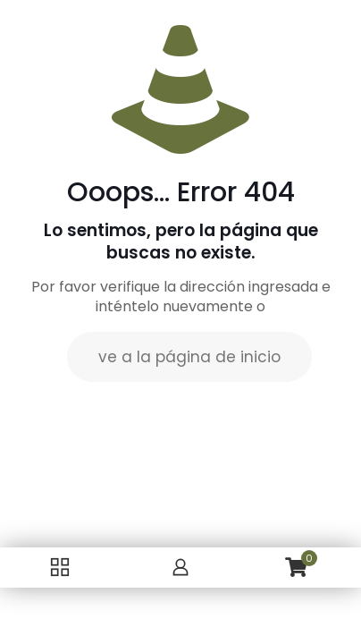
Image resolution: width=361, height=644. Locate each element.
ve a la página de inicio (189, 357)
